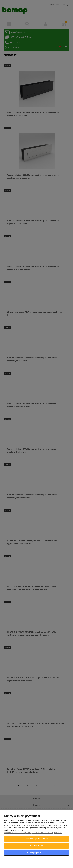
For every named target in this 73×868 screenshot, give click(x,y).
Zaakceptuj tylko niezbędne (36, 839)
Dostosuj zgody (36, 846)
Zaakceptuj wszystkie (36, 853)
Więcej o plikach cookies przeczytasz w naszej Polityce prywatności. (33, 833)
